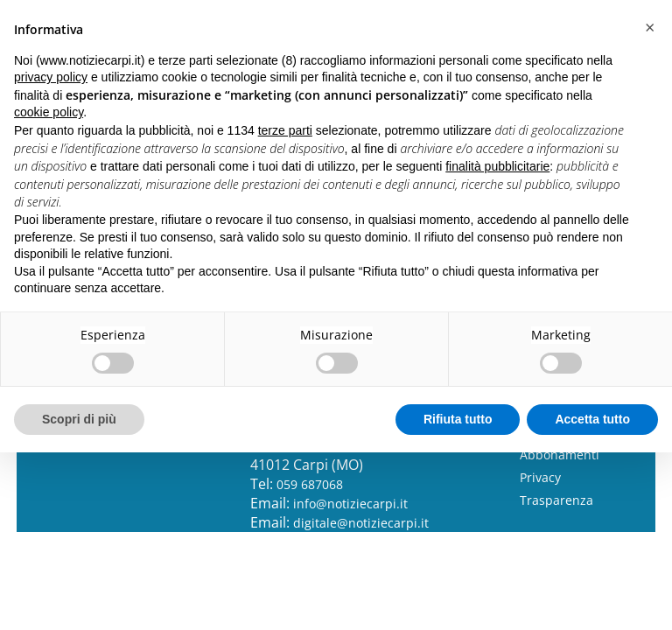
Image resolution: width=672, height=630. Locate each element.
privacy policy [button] (51, 77)
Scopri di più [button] (79, 419)
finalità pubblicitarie (497, 166)
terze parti (285, 130)
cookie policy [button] (49, 112)
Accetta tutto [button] (592, 419)
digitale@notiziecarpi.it (361, 523)
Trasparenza (556, 500)
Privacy (540, 477)
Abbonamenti (560, 455)
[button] (649, 28)
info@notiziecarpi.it (350, 504)
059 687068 (310, 484)
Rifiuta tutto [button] (458, 419)
